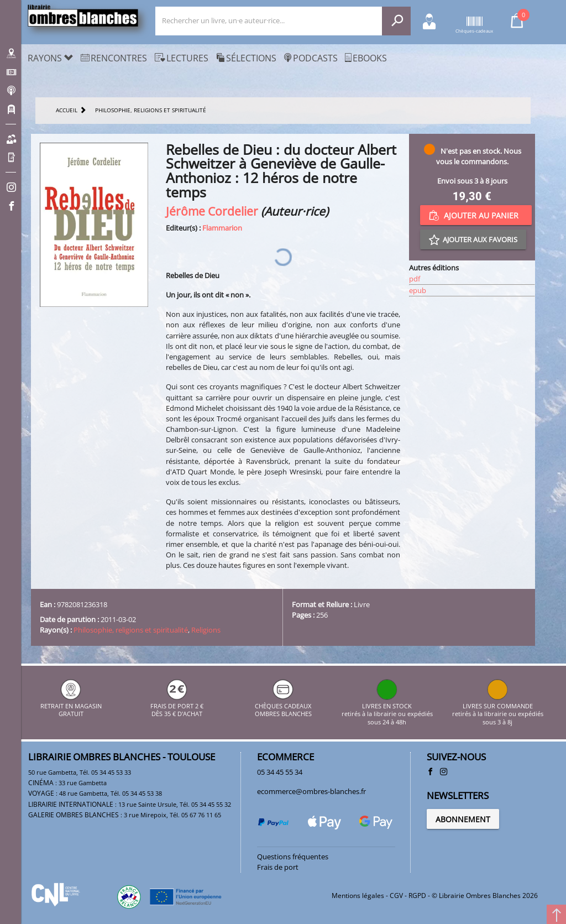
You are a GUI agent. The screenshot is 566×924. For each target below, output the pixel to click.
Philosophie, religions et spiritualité (131, 630)
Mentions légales (358, 896)
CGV (396, 896)
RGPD (417, 896)
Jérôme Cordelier (212, 211)
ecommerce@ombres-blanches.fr (311, 791)
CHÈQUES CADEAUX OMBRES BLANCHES (283, 706)
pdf (415, 279)
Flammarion (222, 228)
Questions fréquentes (293, 857)
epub (418, 290)
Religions (206, 630)
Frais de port (278, 867)
